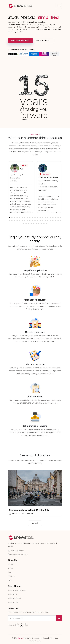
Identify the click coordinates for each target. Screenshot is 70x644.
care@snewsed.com (19, 554)
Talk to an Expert (43, 40)
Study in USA (13, 602)
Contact (11, 576)
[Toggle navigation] (59, 6)
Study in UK (12, 594)
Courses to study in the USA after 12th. (29, 510)
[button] (9, 217)
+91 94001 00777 (17, 551)
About (10, 568)
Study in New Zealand (17, 590)
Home (10, 564)
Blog (10, 572)
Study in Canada (15, 598)
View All (35, 523)
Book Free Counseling (20, 40)
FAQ (10, 580)
